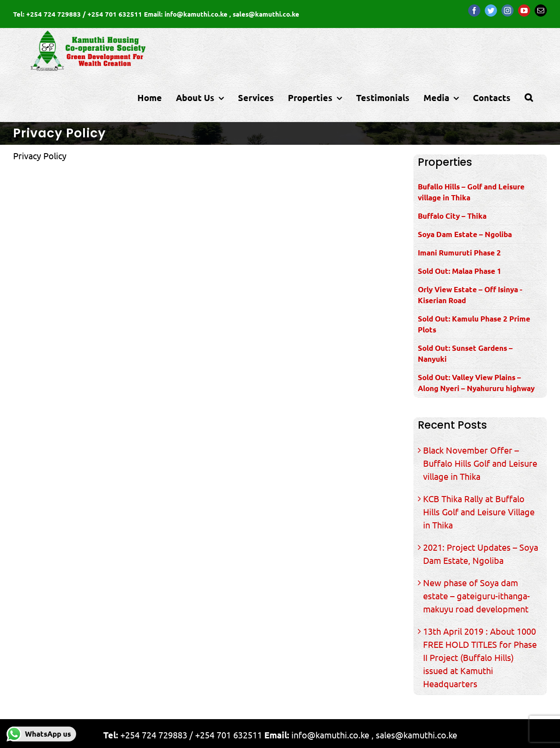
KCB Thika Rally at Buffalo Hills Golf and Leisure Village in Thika (479, 512)
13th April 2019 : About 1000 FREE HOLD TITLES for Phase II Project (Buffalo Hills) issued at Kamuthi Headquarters (480, 657)
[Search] (529, 98)
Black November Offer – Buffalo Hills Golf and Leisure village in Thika (480, 463)
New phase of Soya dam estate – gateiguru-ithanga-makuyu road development (476, 596)
